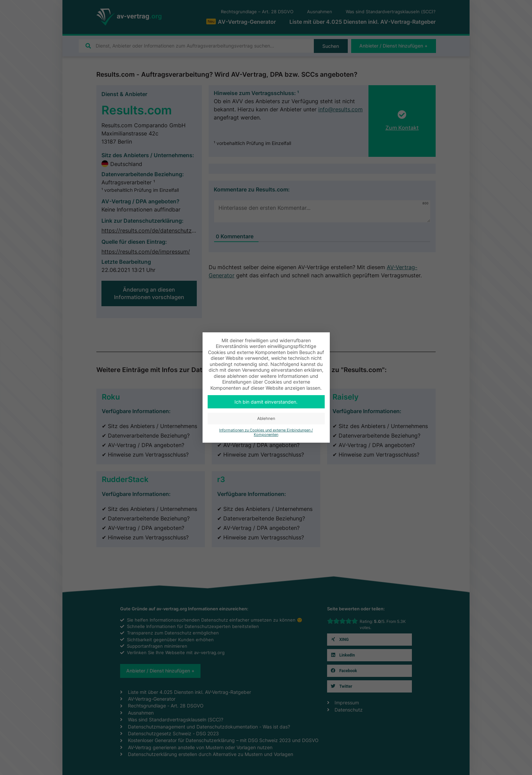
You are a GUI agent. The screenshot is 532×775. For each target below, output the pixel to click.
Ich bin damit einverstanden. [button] (266, 402)
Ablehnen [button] (266, 418)
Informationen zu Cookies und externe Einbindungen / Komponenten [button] (266, 432)
